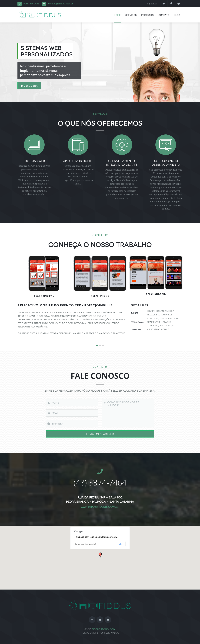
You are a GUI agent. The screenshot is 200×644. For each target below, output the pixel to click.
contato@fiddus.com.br (61, 4)
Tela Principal (44, 296)
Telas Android (156, 294)
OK (120, 544)
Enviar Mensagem (100, 434)
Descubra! (29, 85)
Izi (80, 319)
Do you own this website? (85, 544)
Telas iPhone (100, 296)
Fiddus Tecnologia (104, 629)
